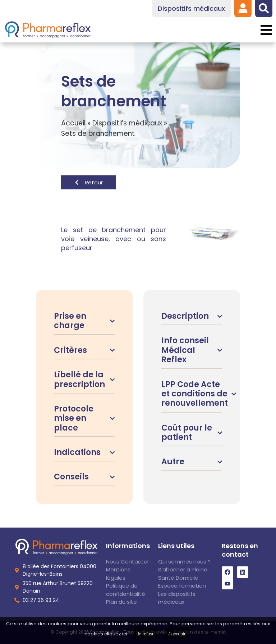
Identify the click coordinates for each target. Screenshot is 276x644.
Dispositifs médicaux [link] (127, 123)
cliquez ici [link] (116, 634)
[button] (266, 30)
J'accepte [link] (178, 634)
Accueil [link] (73, 123)
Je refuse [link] (146, 634)
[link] (243, 8)
